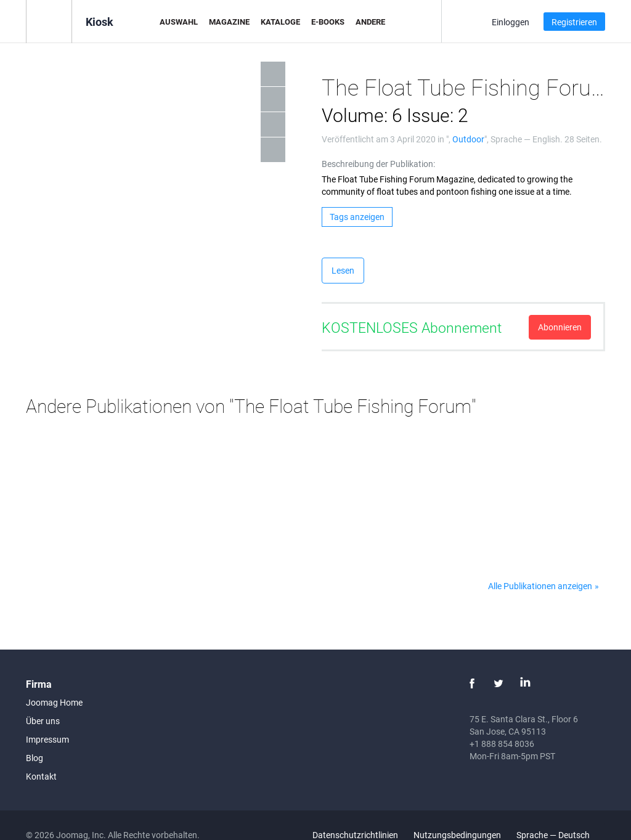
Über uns (43, 721)
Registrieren (574, 22)
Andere (370, 22)
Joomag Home (54, 702)
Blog (35, 758)
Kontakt (41, 776)
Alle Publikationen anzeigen (540, 586)
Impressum (47, 739)
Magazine (229, 22)
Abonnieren (560, 327)
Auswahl (179, 22)
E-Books (328, 22)
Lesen (343, 270)
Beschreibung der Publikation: (378, 164)
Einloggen (511, 22)
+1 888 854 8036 (502, 744)
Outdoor (468, 139)
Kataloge (280, 22)
